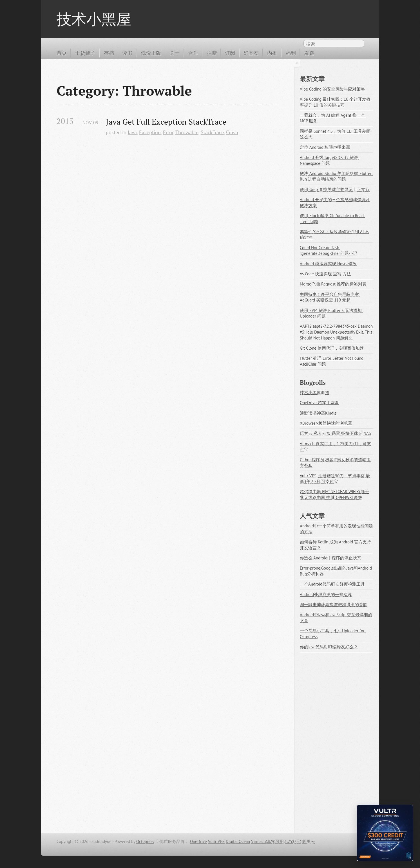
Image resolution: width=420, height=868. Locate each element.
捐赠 (212, 53)
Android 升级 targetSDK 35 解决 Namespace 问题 (329, 160)
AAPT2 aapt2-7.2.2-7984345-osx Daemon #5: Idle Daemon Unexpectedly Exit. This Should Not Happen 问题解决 (337, 332)
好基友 (251, 53)
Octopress (145, 841)
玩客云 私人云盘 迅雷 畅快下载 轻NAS (335, 433)
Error (168, 132)
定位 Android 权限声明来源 (325, 147)
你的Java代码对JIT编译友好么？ (329, 647)
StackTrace (212, 132)
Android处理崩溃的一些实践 (326, 594)
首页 (62, 53)
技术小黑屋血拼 (315, 393)
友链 (309, 53)
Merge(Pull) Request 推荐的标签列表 (333, 284)
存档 (109, 53)
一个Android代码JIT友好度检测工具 (332, 584)
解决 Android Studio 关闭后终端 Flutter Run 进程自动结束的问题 (336, 176)
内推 (272, 53)
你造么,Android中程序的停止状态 (330, 558)
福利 (291, 53)
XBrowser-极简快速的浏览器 (326, 423)
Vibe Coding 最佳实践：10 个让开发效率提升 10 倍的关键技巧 (335, 102)
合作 (193, 53)
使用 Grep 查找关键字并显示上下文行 (335, 189)
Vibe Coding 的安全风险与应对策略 (332, 89)
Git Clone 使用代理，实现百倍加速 (332, 348)
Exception (150, 132)
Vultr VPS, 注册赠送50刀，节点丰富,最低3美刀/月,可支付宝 (335, 479)
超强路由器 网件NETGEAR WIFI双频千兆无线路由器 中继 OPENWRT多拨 (334, 494)
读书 (127, 53)
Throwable (187, 132)
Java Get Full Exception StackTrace (166, 122)
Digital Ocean (238, 841)
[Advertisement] (168, 206)
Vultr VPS (216, 841)
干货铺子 (85, 53)
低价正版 (151, 53)
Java (132, 132)
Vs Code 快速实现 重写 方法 (325, 274)
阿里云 (309, 841)
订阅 (230, 53)
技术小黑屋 (94, 19)
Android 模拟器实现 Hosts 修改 (328, 264)
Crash (232, 132)
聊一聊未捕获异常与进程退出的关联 (334, 605)
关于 (175, 53)
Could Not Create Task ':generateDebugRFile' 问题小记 (329, 251)
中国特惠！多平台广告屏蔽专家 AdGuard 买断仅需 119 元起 (330, 297)
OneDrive (198, 841)
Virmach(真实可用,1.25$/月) (276, 841)
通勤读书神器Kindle (318, 413)
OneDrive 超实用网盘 (319, 403)
